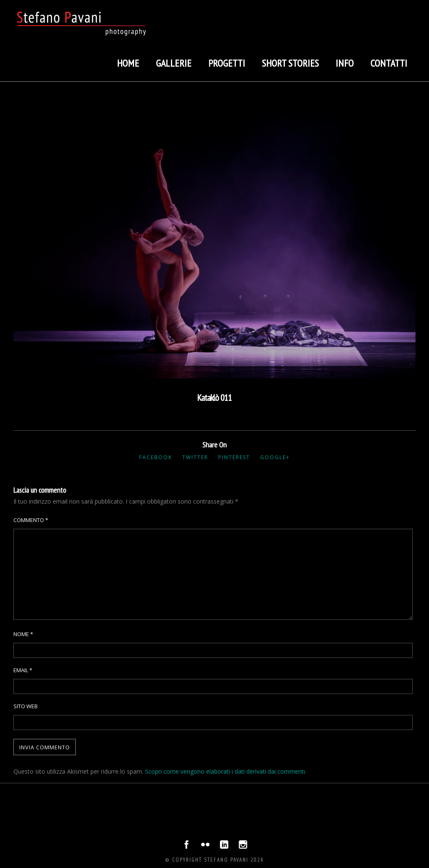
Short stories (290, 63)
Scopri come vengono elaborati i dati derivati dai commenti (225, 771)
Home (128, 63)
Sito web (26, 706)
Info (345, 63)
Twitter (195, 457)
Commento (31, 520)
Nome (23, 634)
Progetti (227, 63)
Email (23, 670)
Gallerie (174, 63)
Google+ (275, 457)
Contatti (389, 63)
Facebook (156, 457)
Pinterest (234, 457)
